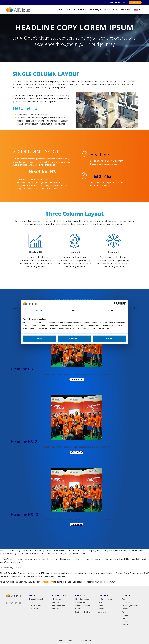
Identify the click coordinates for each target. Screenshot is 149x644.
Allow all (109, 339)
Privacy (124, 612)
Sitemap (125, 622)
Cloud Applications (36, 609)
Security (125, 615)
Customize (75, 339)
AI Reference (103, 612)
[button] (137, 10)
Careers (125, 609)
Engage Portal (117, 2)
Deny (40, 339)
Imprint (124, 618)
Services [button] (65, 10)
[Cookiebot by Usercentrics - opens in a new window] (116, 303)
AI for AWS (56, 602)
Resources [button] (111, 10)
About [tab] (110, 310)
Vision (124, 599)
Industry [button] (96, 10)
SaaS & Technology (83, 612)
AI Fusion (56, 609)
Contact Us (126, 625)
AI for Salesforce (59, 605)
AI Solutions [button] (80, 10)
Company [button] (126, 10)
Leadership (126, 602)
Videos (101, 609)
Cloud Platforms (35, 605)
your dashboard (47, 582)
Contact (135, 2)
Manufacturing (81, 602)
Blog (100, 602)
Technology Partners (130, 605)
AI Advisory (56, 599)
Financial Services (82, 599)
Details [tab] (74, 310)
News (101, 605)
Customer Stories (105, 599)
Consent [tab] (39, 310)
